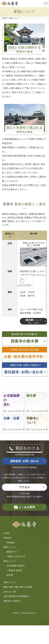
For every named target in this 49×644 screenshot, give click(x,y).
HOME (7, 533)
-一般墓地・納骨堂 (14, 570)
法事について (10, 582)
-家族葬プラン (13, 552)
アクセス (24, 487)
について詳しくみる (34, 321)
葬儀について (10, 547)
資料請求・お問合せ (12, 601)
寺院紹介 (8, 538)
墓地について (10, 561)
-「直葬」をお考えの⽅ (16, 556)
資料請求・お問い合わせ (25, 461)
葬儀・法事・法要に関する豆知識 (18, 587)
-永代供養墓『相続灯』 (16, 566)
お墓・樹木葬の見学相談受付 (16, 596)
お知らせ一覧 (10, 592)
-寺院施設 (11, 542)
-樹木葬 (9, 575)
